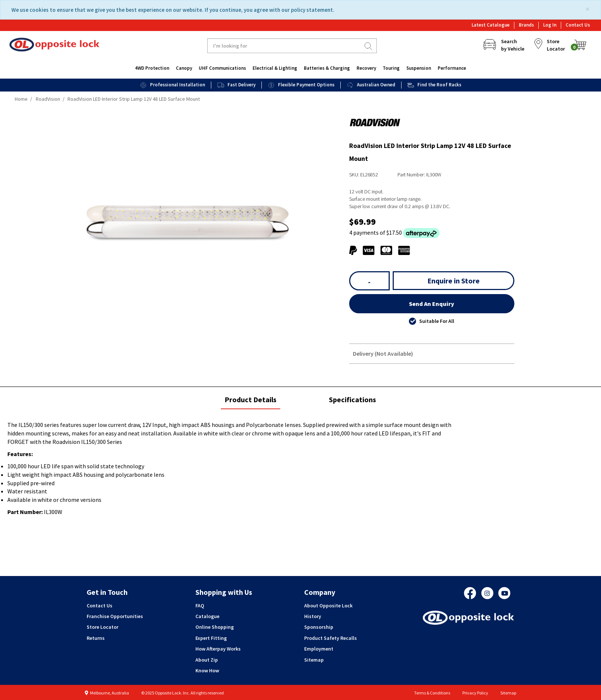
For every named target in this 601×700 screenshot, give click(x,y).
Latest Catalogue (491, 25)
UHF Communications (222, 68)
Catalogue (207, 616)
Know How (207, 670)
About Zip (207, 660)
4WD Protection (152, 68)
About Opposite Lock (328, 606)
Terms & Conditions (432, 693)
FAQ (200, 606)
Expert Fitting (211, 638)
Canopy (184, 68)
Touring (391, 68)
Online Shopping (215, 627)
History (313, 616)
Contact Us (578, 25)
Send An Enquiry (432, 304)
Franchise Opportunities (115, 616)
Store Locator (103, 627)
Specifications (352, 399)
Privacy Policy (475, 693)
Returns (96, 638)
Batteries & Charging (327, 68)
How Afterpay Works (218, 649)
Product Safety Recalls (331, 638)
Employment (319, 649)
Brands (526, 25)
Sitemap (314, 660)
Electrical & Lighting (275, 68)
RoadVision (48, 99)
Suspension (419, 68)
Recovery (366, 68)
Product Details (250, 402)
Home (21, 99)
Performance (452, 68)
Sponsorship (319, 627)
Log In (550, 25)
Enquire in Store (454, 281)
